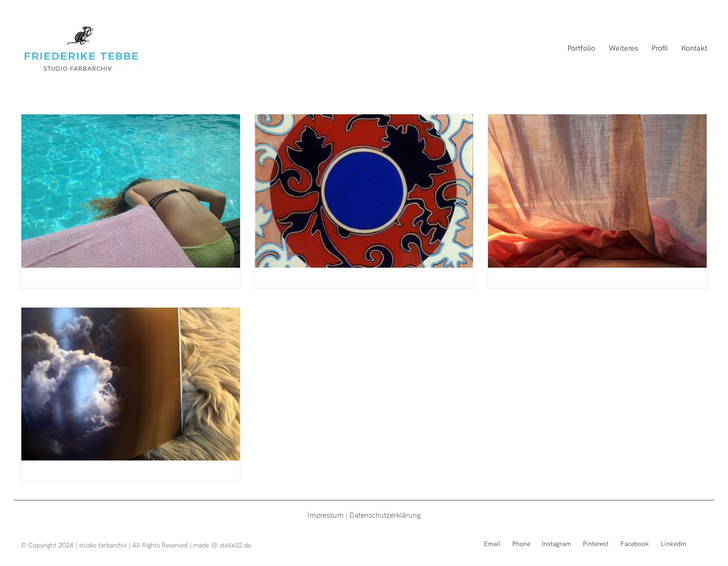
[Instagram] (556, 543)
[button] (708, 13)
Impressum (325, 515)
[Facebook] (635, 543)
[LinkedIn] (673, 543)
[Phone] (521, 543)
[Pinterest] (596, 543)
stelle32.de (235, 545)
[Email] (492, 543)
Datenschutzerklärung (385, 515)
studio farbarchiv (103, 545)
